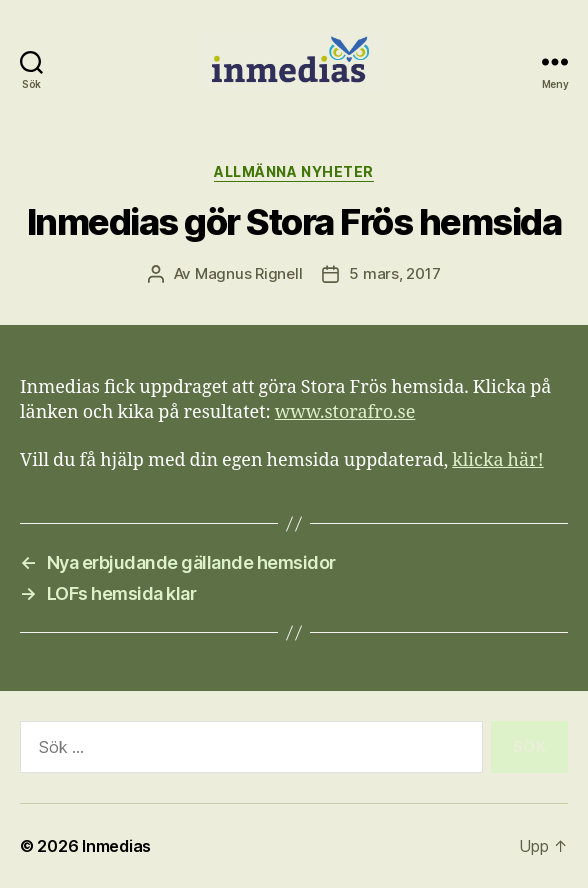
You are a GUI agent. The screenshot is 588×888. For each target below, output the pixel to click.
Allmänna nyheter (293, 171)
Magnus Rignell (248, 273)
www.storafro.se (345, 412)
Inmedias (116, 846)
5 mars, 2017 (394, 273)
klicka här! (497, 460)
